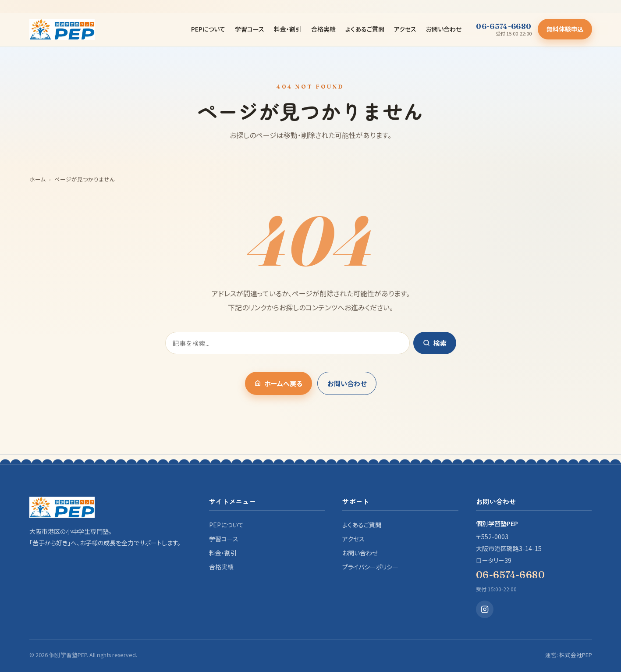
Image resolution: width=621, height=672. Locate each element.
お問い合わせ (444, 29)
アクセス (405, 29)
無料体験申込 (565, 29)
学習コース (250, 29)
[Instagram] (485, 609)
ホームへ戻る (279, 383)
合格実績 (323, 29)
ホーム (37, 179)
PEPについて (208, 29)
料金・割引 (288, 29)
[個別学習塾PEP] (62, 29)
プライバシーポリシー (370, 567)
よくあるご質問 (365, 29)
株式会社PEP (576, 655)
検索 (435, 343)
